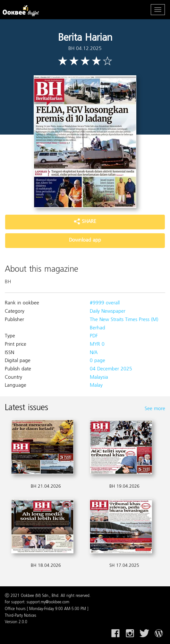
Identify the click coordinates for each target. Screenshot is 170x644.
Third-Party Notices (21, 616)
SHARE (85, 222)
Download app (85, 240)
